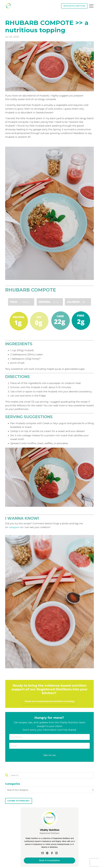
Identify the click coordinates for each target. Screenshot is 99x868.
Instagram (15, 527)
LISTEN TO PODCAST (20, 802)
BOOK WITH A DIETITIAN (74, 6)
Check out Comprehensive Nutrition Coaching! (49, 701)
